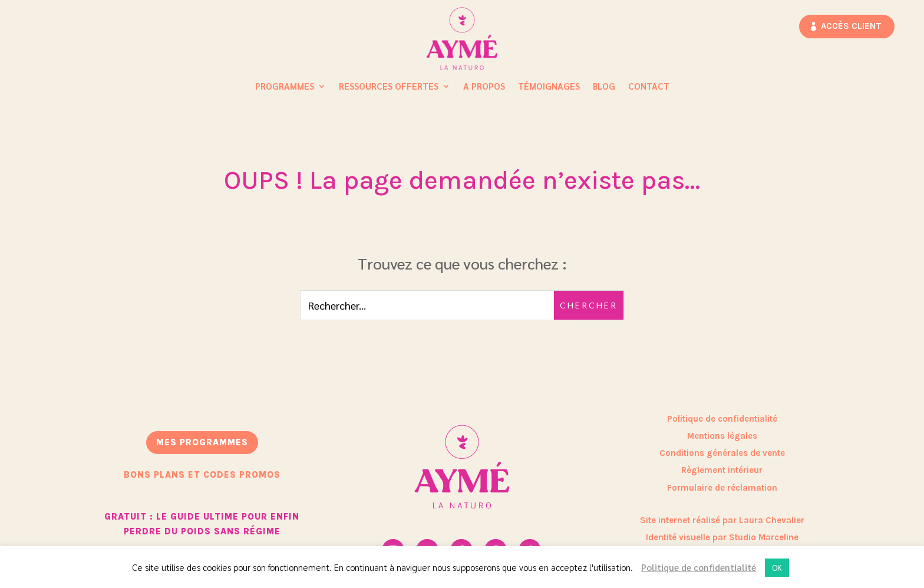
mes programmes (202, 442)
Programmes (285, 87)
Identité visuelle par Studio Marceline (722, 537)
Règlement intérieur (722, 470)
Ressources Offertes (389, 87)
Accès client (851, 26)
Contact (649, 87)
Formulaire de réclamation (722, 488)
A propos (484, 87)
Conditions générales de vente (722, 453)
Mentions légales (722, 436)
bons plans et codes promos (202, 475)
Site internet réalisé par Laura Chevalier (722, 520)
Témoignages (549, 87)
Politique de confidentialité (722, 419)
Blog (604, 87)
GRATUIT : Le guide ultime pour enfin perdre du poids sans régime (202, 524)
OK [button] (777, 568)
